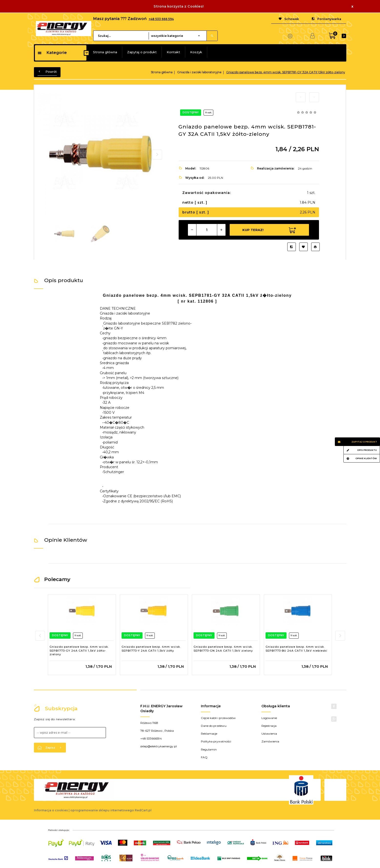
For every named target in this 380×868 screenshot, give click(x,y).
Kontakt (173, 52)
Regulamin (209, 749)
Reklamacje (209, 734)
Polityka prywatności (216, 741)
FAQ (204, 757)
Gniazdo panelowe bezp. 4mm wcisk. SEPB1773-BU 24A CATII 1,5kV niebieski (296, 649)
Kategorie (52, 53)
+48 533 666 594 (161, 19)
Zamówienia (270, 741)
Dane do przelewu (214, 726)
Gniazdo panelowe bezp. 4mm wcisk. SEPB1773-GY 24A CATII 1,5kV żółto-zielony (79, 651)
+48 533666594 (151, 738)
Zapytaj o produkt (142, 52)
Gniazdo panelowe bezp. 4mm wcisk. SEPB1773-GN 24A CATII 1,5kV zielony (223, 649)
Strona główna (105, 52)
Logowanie (269, 718)
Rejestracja (269, 726)
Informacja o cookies (51, 810)
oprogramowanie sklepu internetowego (102, 810)
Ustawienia (269, 734)
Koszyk (196, 52)
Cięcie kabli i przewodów (218, 718)
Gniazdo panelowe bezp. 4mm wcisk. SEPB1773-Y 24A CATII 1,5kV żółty (151, 649)
